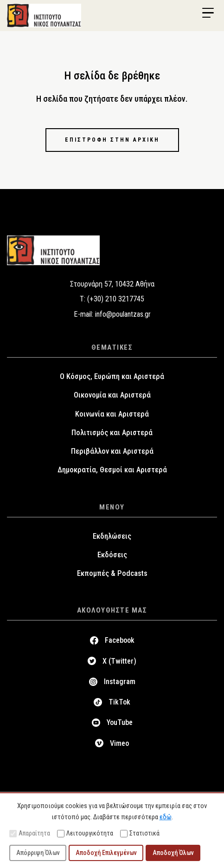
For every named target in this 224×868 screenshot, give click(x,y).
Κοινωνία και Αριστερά (112, 414)
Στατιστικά (140, 833)
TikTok (119, 702)
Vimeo (119, 743)
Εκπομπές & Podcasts (112, 573)
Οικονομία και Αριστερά (112, 395)
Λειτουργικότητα (85, 833)
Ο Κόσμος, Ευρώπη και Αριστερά (112, 376)
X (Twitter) (119, 661)
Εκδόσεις (112, 555)
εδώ (166, 817)
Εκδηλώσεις (112, 536)
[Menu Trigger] (208, 13)
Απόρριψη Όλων (38, 853)
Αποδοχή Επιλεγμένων (106, 853)
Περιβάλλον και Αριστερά (112, 451)
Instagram (120, 682)
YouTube (120, 722)
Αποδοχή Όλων (173, 853)
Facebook (120, 640)
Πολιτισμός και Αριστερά (112, 433)
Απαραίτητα (30, 833)
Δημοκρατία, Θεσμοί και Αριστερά (112, 470)
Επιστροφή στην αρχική (112, 140)
